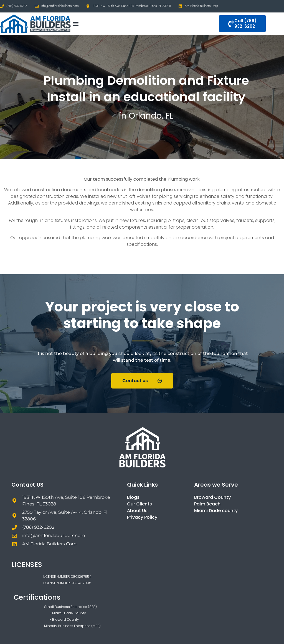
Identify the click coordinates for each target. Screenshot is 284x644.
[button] (76, 24)
